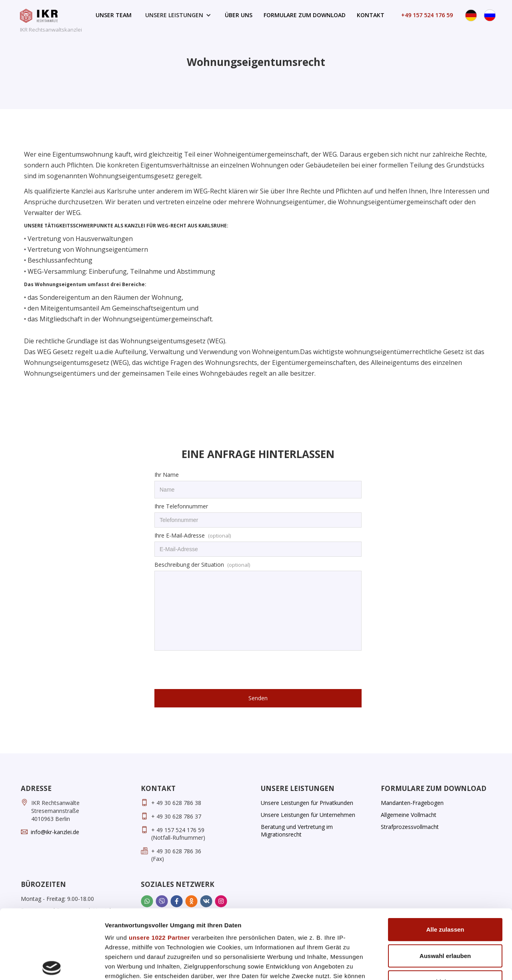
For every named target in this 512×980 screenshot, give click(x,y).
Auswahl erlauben (445, 884)
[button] (178, 15)
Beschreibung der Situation (189, 565)
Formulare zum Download (305, 15)
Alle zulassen (445, 858)
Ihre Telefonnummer (181, 506)
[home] (51, 23)
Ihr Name (167, 475)
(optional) (219, 536)
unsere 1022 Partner (159, 866)
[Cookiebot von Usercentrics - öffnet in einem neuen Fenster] (52, 964)
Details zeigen (425, 964)
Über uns (239, 15)
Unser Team (114, 15)
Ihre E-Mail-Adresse (180, 535)
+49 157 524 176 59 (427, 15)
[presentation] (215, 670)
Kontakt (371, 15)
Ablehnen (445, 910)
